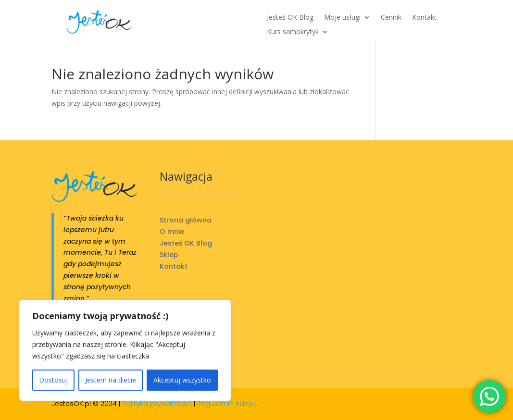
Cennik (391, 18)
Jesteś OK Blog (290, 18)
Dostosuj (53, 380)
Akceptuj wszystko (182, 380)
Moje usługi (342, 18)
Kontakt (424, 18)
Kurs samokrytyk (293, 32)
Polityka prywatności (157, 404)
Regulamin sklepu (227, 404)
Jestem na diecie (111, 380)
